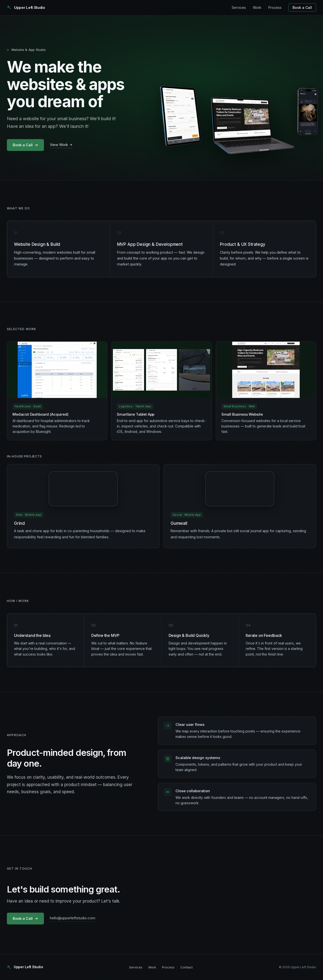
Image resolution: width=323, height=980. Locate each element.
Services (239, 7)
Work (257, 7)
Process (275, 7)
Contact (187, 967)
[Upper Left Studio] (26, 8)
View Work (61, 145)
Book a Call (302, 7)
